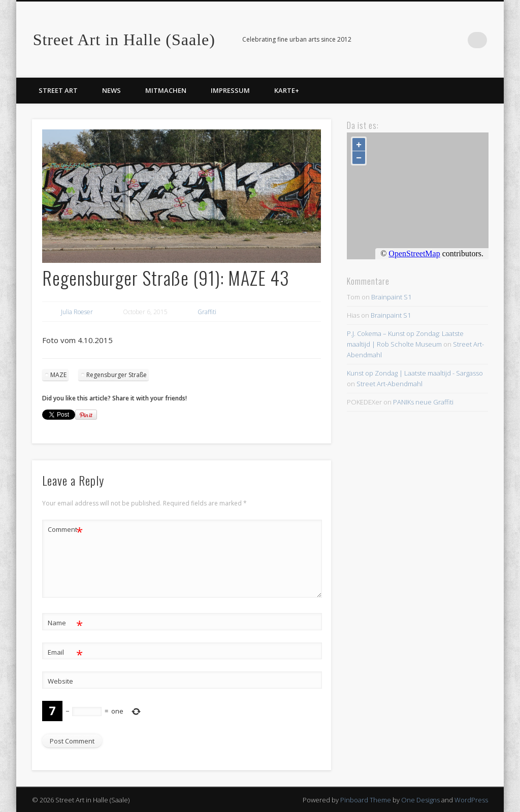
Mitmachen (166, 90)
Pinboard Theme (366, 800)
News (111, 90)
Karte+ (287, 90)
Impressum (230, 90)
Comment (65, 530)
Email (65, 652)
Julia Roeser (77, 312)
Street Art (58, 90)
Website (60, 681)
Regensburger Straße (117, 375)
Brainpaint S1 (391, 297)
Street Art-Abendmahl (389, 384)
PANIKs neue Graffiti (423, 402)
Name (65, 623)
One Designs (420, 800)
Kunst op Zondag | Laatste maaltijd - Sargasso (415, 373)
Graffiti (207, 312)
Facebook (458, 40)
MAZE (58, 375)
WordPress (471, 800)
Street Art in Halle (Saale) (124, 40)
